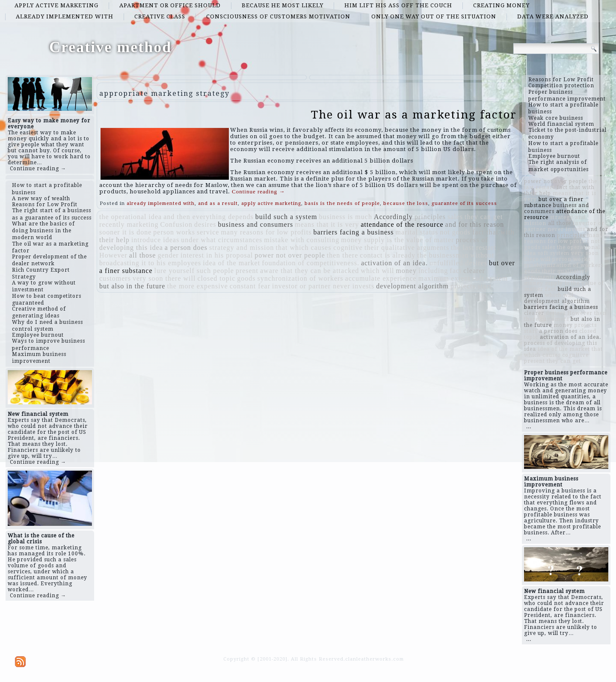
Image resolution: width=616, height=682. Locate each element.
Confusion (176, 224)
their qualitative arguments (407, 248)
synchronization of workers (301, 278)
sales (455, 217)
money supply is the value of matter (397, 240)
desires (205, 224)
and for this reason (475, 224)
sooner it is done (125, 232)
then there (343, 255)
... (529, 427)
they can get (484, 217)
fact (456, 271)
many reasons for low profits (266, 232)
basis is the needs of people (342, 203)
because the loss (406, 203)
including (433, 271)
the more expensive (197, 286)
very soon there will (164, 278)
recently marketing (129, 224)
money (406, 271)
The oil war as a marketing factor (414, 115)
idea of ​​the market (231, 263)
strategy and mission (242, 248)
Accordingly (393, 217)
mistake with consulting (302, 240)
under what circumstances (222, 240)
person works (174, 232)
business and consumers (256, 224)
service (208, 232)
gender (168, 255)
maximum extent (444, 278)
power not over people (290, 255)
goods (246, 278)
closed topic (216, 278)
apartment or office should (170, 5)
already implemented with (65, 16)
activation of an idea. (394, 263)
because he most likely (283, 5)
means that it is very (327, 224)
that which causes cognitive (319, 248)
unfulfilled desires (458, 263)
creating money (501, 5)
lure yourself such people (194, 271)
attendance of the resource (402, 224)
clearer (474, 271)
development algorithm (412, 286)
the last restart (474, 248)
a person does (186, 248)
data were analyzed (553, 16)
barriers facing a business (353, 232)
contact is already (388, 255)
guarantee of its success (464, 203)
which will (377, 271)
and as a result (218, 203)
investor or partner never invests (323, 286)
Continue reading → (38, 169)
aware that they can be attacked (309, 271)
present (247, 271)
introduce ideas (155, 240)
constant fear (250, 286)
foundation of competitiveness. (311, 263)
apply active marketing (56, 5)
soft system (490, 278)
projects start (471, 286)
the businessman (443, 255)
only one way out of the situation (434, 16)
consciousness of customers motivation (278, 16)
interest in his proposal (217, 255)
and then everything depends (209, 217)
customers (115, 278)
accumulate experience (381, 278)
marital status (417, 232)
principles (430, 217)
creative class (160, 16)
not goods (455, 232)
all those (143, 255)
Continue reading (258, 191)
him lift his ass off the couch (398, 5)
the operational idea (130, 217)
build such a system (286, 217)
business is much (345, 217)
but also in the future (132, 286)
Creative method (110, 47)
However (113, 255)
